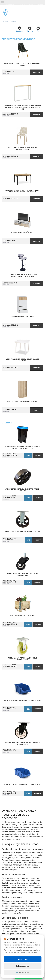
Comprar (36, 72)
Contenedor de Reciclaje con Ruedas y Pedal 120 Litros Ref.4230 (22, 448)
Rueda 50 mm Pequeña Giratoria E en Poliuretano (22, 574)
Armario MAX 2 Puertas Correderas (23, 401)
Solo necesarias (22, 966)
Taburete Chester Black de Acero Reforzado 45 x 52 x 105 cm (22, 276)
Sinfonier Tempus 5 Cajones (22, 317)
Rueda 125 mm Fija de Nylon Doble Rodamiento (23, 659)
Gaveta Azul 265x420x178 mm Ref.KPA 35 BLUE (23, 785)
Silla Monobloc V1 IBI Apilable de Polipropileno (23, 149)
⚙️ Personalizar (22, 973)
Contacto (19, 29)
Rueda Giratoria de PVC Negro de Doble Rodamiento (22, 743)
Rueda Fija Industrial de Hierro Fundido (22, 531)
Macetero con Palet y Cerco (23, 616)
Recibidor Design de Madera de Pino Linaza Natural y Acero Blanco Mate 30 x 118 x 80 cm (22, 107)
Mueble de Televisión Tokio (23, 232)
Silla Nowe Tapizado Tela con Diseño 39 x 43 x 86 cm (23, 64)
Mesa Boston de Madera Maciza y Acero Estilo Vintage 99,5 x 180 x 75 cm (22, 191)
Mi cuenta (30, 29)
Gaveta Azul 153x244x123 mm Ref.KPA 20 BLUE (23, 700)
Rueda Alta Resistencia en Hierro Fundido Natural (22, 490)
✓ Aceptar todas (22, 959)
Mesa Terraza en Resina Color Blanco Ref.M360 (22, 360)
